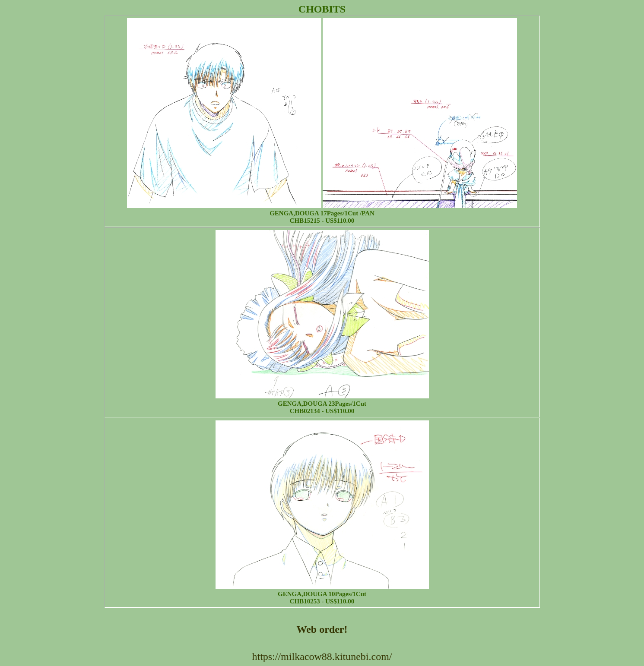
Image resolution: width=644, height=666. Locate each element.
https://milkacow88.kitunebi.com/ (322, 657)
